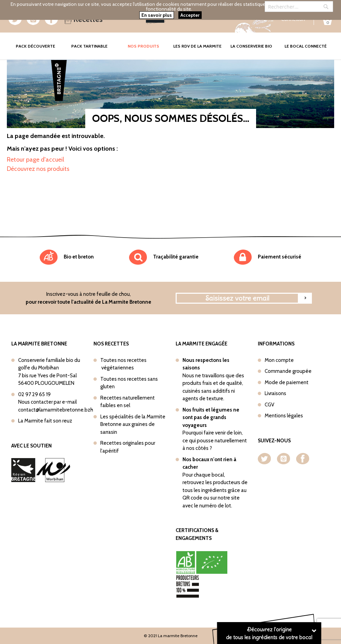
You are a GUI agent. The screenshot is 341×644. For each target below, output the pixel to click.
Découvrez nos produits (38, 169)
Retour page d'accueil (35, 160)
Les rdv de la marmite (197, 46)
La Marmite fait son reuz (45, 421)
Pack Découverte (39, 41)
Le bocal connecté (306, 46)
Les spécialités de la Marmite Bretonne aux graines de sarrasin (133, 424)
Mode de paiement (287, 382)
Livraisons (275, 393)
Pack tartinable (89, 46)
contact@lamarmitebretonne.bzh (56, 410)
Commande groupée (288, 371)
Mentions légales (284, 416)
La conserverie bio (251, 46)
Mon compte (279, 360)
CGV (269, 405)
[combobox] (299, 7)
